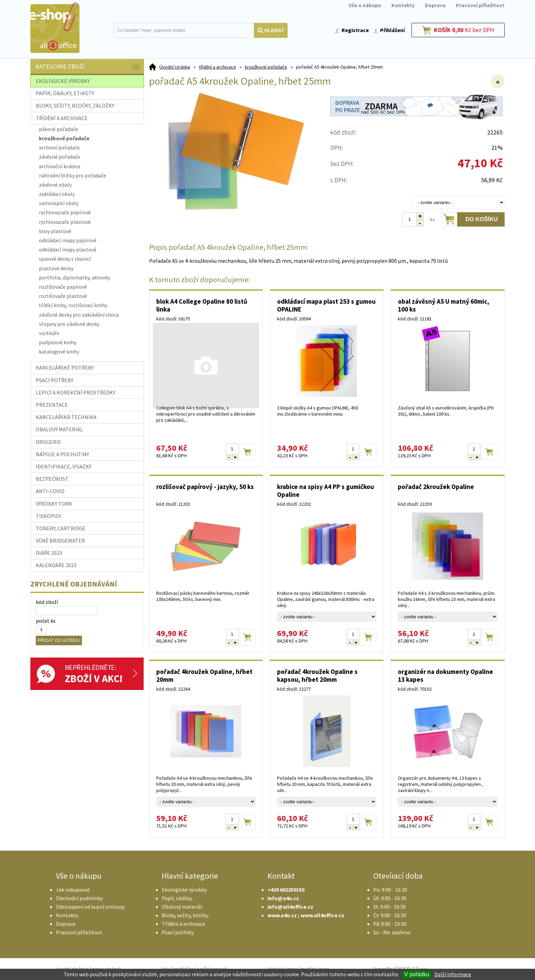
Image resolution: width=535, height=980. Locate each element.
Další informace (453, 974)
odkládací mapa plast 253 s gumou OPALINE (326, 305)
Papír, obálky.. (178, 898)
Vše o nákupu (365, 5)
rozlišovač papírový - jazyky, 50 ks (205, 487)
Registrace (355, 30)
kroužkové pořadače (266, 67)
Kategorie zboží (88, 67)
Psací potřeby (178, 932)
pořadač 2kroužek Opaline (436, 487)
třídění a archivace (218, 67)
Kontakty (403, 5)
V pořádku (417, 974)
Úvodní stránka (175, 67)
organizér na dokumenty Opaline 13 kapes (445, 675)
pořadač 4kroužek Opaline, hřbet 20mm (204, 675)
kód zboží (47, 602)
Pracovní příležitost (480, 5)
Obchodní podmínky (79, 898)
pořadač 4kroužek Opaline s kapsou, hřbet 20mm (317, 675)
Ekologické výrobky (184, 890)
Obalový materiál (182, 907)
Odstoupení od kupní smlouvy (90, 907)
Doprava (435, 5)
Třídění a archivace (183, 924)
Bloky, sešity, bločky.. (186, 915)
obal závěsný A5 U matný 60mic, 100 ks (444, 305)
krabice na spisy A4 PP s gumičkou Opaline (326, 491)
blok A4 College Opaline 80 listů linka (202, 305)
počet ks (46, 621)
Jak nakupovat (73, 890)
